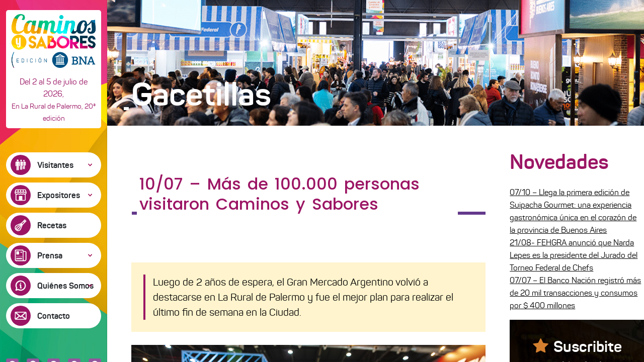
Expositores (59, 195)
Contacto (54, 316)
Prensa (50, 255)
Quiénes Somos (65, 286)
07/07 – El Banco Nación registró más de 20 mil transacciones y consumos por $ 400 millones (575, 293)
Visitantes (55, 165)
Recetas (52, 225)
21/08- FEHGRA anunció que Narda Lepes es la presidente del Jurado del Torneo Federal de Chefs (574, 255)
